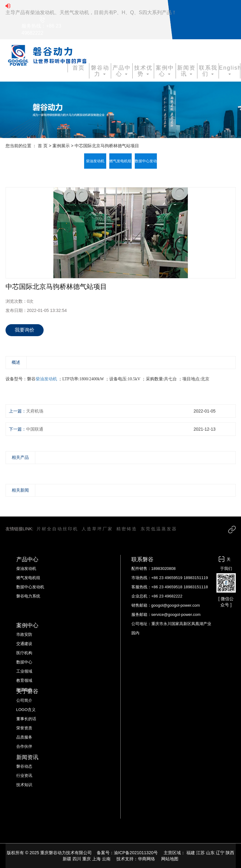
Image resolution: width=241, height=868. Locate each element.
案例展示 (61, 146)
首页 (79, 68)
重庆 (87, 859)
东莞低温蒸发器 (159, 529)
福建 (191, 853)
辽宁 (220, 853)
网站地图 (170, 859)
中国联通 (35, 429)
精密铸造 (127, 529)
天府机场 (35, 411)
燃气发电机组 (120, 161)
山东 (210, 853)
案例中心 (165, 71)
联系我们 (208, 71)
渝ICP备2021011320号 (136, 853)
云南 (106, 859)
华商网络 (146, 859)
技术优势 (143, 71)
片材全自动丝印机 (57, 529)
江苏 (200, 853)
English (229, 70)
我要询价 (25, 330)
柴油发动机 (95, 161)
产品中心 (122, 71)
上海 (96, 859)
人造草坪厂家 (97, 529)
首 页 (43, 146)
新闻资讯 (186, 71)
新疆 (67, 859)
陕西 (230, 853)
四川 (77, 859)
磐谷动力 (100, 71)
